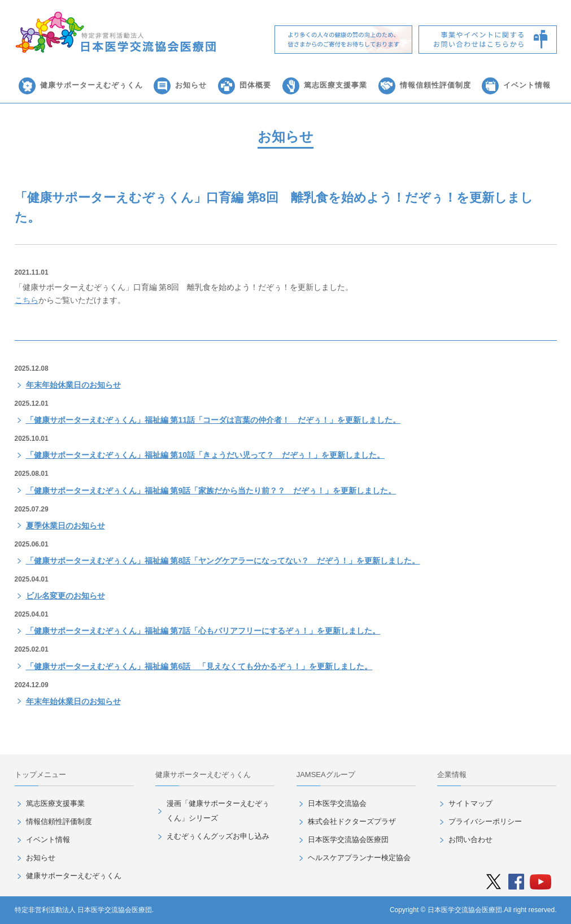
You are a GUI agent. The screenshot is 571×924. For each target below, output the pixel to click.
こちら (27, 300)
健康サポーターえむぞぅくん (91, 85)
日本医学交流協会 (337, 803)
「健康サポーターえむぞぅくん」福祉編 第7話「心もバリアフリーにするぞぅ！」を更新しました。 (203, 631)
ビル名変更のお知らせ (66, 596)
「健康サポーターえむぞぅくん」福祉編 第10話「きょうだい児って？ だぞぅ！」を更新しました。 (205, 455)
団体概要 (255, 85)
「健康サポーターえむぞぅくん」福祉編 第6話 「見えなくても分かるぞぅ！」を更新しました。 (199, 666)
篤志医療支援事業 (335, 85)
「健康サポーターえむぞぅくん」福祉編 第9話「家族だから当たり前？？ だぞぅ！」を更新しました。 (211, 491)
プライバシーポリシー (485, 821)
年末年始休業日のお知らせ (73, 385)
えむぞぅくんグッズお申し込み (218, 836)
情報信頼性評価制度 (435, 85)
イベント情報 (527, 85)
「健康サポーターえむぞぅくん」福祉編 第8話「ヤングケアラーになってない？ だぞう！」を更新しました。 (223, 561)
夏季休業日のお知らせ (66, 526)
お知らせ (191, 85)
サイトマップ (470, 803)
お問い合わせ (470, 840)
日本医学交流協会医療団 (348, 840)
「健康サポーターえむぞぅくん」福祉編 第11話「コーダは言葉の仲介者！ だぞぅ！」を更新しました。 (213, 420)
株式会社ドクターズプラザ (352, 821)
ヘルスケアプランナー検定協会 (359, 858)
